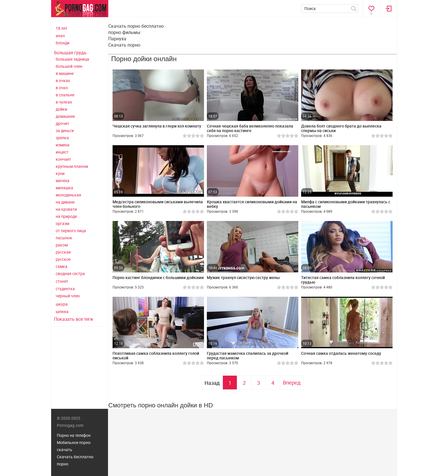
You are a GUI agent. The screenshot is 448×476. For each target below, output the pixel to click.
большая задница (72, 59)
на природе (66, 216)
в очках (63, 80)
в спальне (65, 95)
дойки (61, 109)
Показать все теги (73, 319)
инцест (62, 152)
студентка (65, 289)
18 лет (62, 28)
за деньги (65, 131)
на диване (65, 202)
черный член (68, 296)
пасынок (64, 238)
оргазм (62, 223)
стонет (62, 281)
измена (63, 145)
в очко (62, 88)
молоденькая (68, 195)
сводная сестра (70, 273)
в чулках (64, 102)
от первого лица (71, 231)
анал (60, 36)
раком (62, 245)
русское (63, 259)
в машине (65, 73)
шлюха (62, 311)
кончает (63, 159)
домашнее (65, 116)
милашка (64, 188)
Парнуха (117, 39)
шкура (62, 304)
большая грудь (70, 53)
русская (63, 252)
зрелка (62, 138)
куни (60, 173)
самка (62, 266)
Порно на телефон (74, 435)
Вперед (292, 383)
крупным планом (72, 166)
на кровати (66, 209)
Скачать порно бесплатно (136, 26)
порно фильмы (124, 32)
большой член (69, 66)
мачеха (63, 181)
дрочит (62, 123)
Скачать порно (124, 45)
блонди (63, 43)
